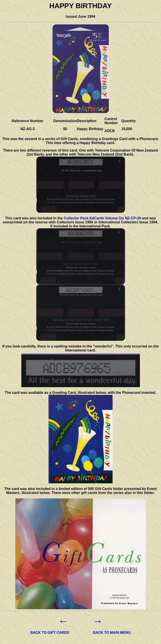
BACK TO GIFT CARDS (50, 633)
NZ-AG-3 (27, 129)
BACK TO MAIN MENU (112, 633)
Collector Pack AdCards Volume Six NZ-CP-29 (102, 218)
